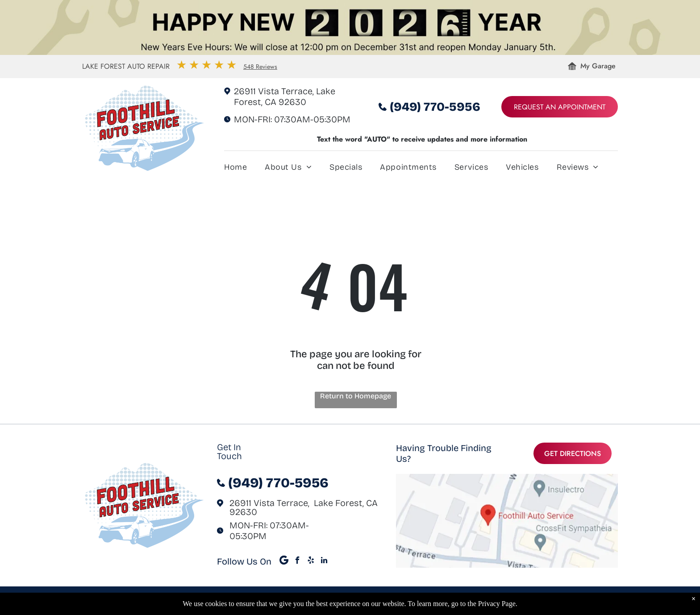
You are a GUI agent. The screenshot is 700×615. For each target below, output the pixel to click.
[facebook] (298, 561)
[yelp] (311, 561)
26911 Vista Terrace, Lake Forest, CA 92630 (285, 96)
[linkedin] (324, 561)
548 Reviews (260, 67)
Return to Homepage (356, 396)
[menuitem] (244, 169)
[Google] (284, 561)
